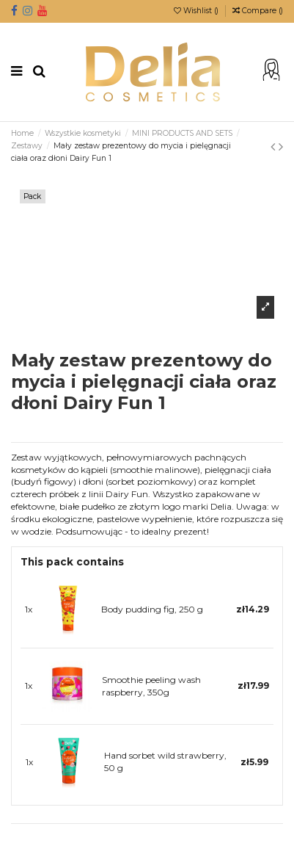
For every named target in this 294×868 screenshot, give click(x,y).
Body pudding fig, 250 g (152, 609)
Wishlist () (197, 11)
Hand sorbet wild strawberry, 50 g (165, 762)
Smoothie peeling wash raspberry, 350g (151, 686)
